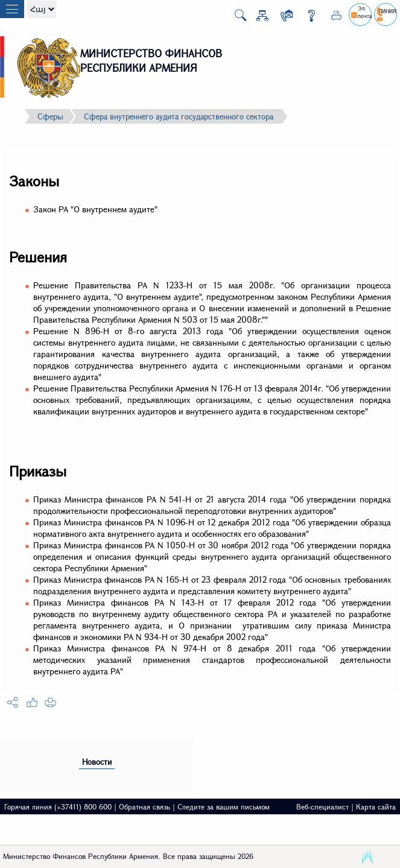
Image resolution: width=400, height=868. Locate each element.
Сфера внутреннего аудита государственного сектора (179, 116)
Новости (97, 762)
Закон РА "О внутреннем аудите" (95, 209)
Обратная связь (144, 806)
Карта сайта (376, 806)
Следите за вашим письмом (224, 806)
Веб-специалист (322, 806)
